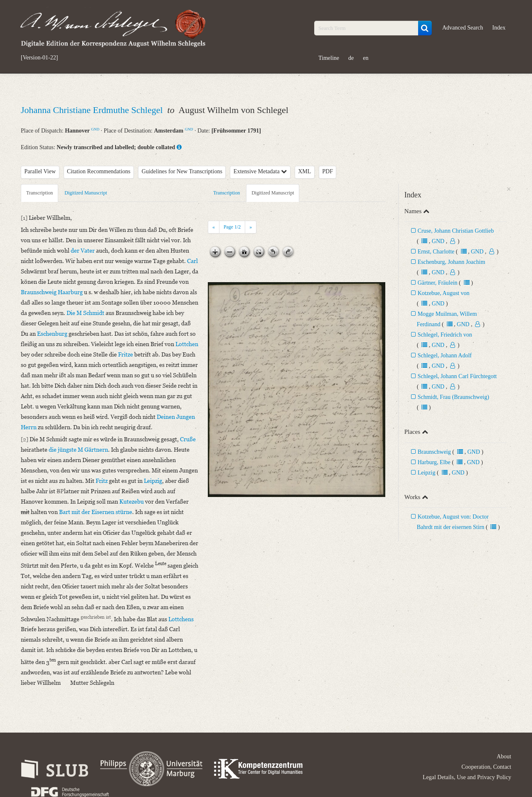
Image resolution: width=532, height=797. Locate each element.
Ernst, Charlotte (436, 252)
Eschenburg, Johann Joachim (452, 262)
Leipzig (427, 473)
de (351, 58)
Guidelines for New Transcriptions (182, 171)
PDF (328, 171)
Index (499, 28)
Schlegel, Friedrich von (445, 335)
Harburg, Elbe (434, 462)
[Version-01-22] (39, 58)
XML (304, 171)
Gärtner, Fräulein (438, 283)
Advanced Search (463, 28)
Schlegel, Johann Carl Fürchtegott (457, 376)
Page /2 (232, 227)
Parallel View (40, 171)
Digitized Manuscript (86, 193)
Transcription (39, 193)
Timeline (329, 58)
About (504, 756)
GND (95, 129)
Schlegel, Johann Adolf (445, 355)
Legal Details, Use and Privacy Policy (467, 777)
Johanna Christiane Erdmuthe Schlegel (93, 110)
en (366, 58)
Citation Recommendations (99, 171)
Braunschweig (434, 452)
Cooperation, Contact (486, 767)
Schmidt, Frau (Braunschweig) (453, 397)
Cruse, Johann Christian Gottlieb (456, 231)
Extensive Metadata (260, 171)
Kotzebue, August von (444, 293)
